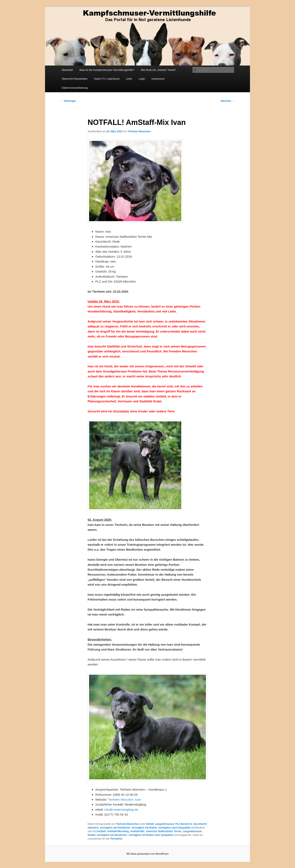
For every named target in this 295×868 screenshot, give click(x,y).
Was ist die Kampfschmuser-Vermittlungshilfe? (107, 70)
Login (142, 79)
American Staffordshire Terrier (164, 831)
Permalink (116, 839)
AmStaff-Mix (137, 831)
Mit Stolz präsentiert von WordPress (147, 854)
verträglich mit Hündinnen (115, 828)
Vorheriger (68, 101)
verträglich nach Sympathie (174, 828)
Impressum (158, 79)
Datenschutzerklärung (75, 88)
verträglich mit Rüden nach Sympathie (151, 835)
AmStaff (101, 831)
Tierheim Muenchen (139, 131)
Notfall (150, 824)
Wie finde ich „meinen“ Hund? (158, 70)
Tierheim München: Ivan (124, 800)
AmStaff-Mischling (118, 831)
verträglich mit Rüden (144, 828)
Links (129, 79)
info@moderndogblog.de (121, 810)
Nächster (227, 101)
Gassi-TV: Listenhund (107, 79)
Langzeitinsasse (164, 824)
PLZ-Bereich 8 (184, 824)
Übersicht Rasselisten (75, 79)
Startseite (67, 70)
